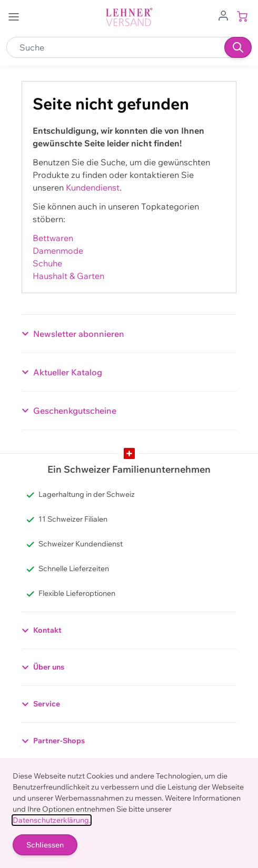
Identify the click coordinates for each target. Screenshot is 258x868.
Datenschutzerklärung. (52, 820)
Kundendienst (93, 187)
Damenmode (58, 251)
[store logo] (129, 17)
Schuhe (47, 263)
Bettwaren (53, 238)
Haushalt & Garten (68, 276)
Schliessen (45, 845)
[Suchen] (238, 47)
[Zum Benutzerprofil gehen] (223, 15)
